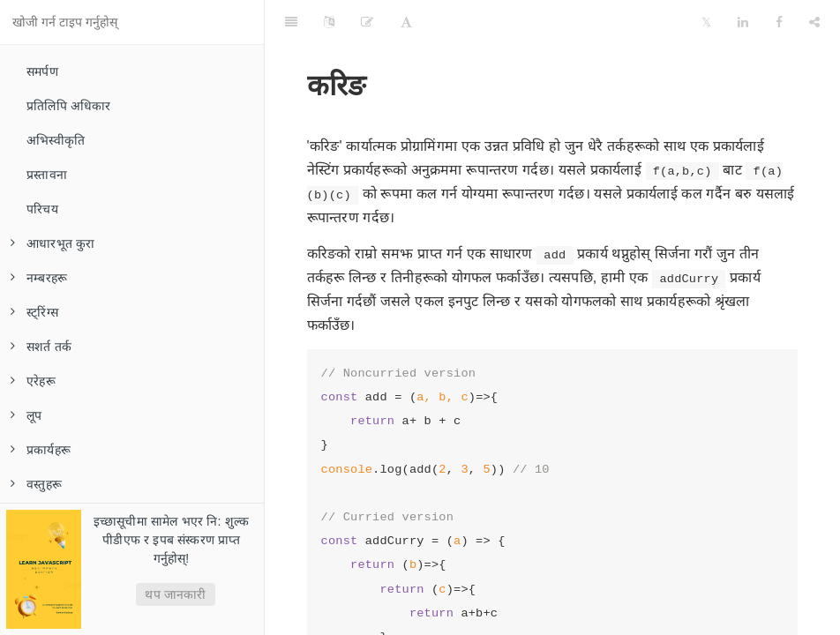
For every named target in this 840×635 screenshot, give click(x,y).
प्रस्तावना (47, 175)
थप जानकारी (175, 594)
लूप (26, 415)
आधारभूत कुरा (53, 243)
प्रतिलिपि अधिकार (69, 106)
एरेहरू (33, 381)
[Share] (814, 22)
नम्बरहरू (39, 278)
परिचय (42, 209)
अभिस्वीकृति (56, 140)
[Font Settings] (406, 22)
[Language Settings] (329, 22)
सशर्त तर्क (41, 347)
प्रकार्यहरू (41, 450)
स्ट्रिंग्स (34, 312)
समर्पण (42, 71)
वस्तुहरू (36, 484)
